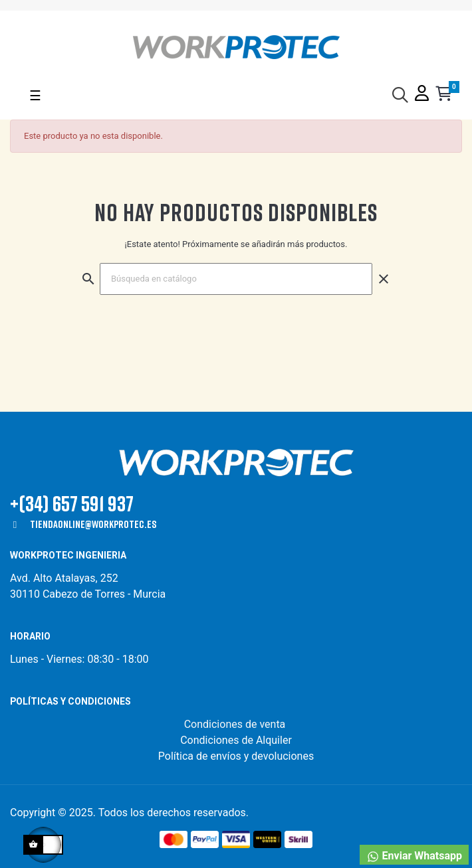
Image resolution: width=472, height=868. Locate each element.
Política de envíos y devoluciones (236, 756)
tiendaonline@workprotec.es (93, 524)
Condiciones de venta (236, 724)
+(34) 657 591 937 (72, 503)
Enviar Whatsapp (414, 856)
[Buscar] (236, 279)
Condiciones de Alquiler (236, 740)
